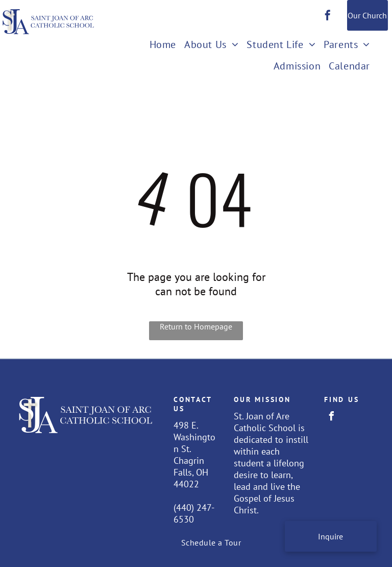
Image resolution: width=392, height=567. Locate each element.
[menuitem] (163, 45)
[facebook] (328, 17)
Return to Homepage (196, 326)
